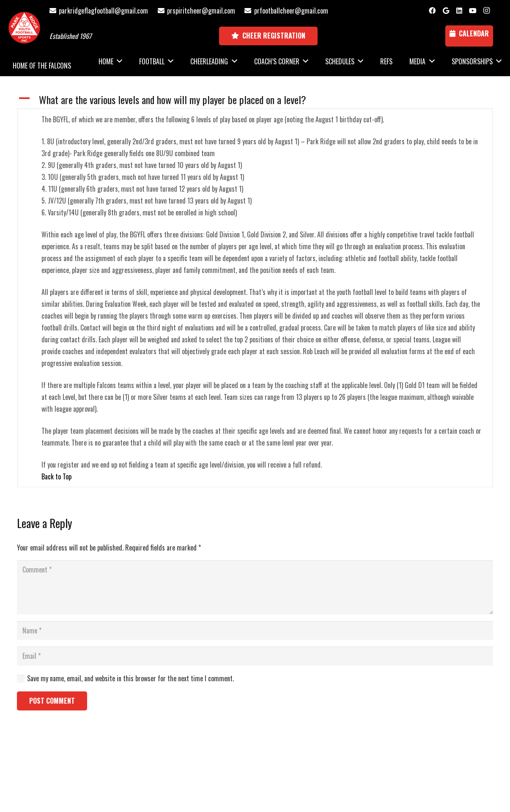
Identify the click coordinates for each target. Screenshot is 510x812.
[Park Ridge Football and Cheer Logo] (24, 28)
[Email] (255, 656)
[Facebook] (432, 11)
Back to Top (56, 476)
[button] (255, 100)
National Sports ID (270, 765)
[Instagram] (486, 11)
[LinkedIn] (459, 11)
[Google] (446, 11)
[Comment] (255, 587)
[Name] (255, 631)
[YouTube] (473, 11)
